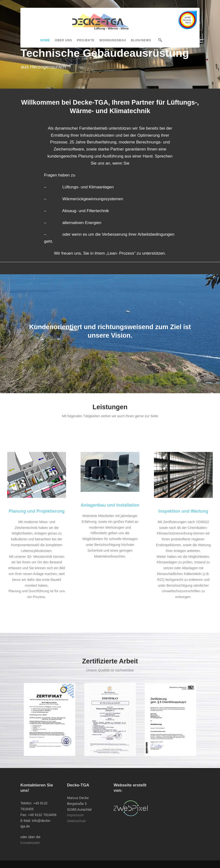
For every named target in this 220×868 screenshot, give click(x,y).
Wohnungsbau (113, 40)
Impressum (75, 815)
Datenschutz (76, 821)
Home (45, 40)
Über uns (63, 40)
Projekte (86, 40)
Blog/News (141, 40)
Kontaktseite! (30, 843)
